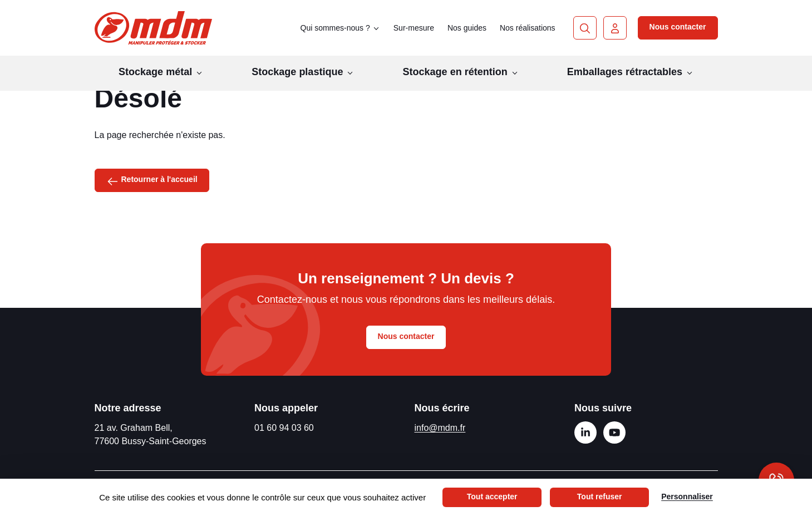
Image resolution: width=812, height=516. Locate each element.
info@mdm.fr (440, 428)
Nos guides (467, 28)
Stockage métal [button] (161, 72)
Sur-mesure (414, 28)
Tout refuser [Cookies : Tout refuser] (600, 497)
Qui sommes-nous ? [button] (340, 28)
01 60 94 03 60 (284, 428)
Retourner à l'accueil (152, 180)
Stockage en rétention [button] (461, 72)
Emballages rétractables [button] (630, 72)
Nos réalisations (528, 28)
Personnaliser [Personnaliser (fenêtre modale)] (687, 497)
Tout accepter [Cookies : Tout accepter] (492, 497)
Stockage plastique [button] (303, 72)
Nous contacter (678, 27)
